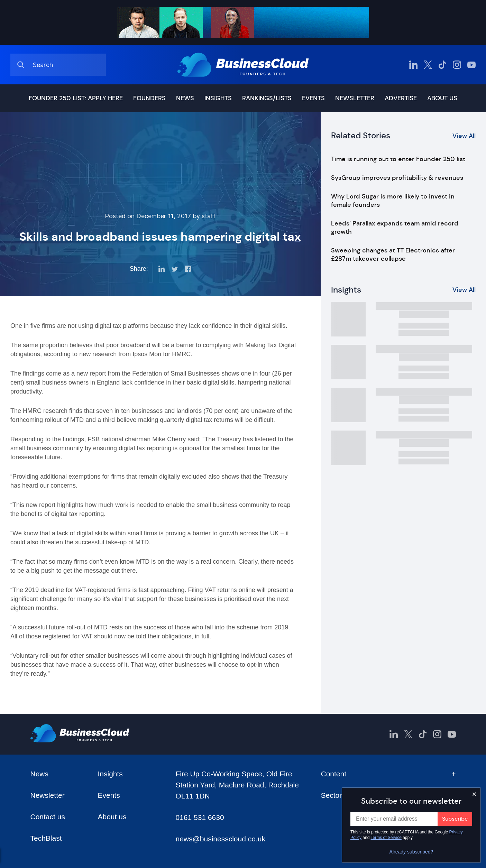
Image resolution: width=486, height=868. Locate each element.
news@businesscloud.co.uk (220, 839)
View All (464, 136)
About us (442, 98)
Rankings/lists (267, 98)
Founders (149, 98)
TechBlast (46, 838)
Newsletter (355, 98)
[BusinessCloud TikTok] (442, 65)
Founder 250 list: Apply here (76, 98)
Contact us (48, 817)
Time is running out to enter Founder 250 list (398, 159)
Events (313, 98)
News (185, 98)
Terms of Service (386, 838)
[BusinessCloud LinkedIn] (413, 65)
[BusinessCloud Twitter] (428, 65)
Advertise (401, 98)
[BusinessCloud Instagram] (457, 65)
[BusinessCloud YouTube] (471, 65)
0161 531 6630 (200, 817)
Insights (218, 98)
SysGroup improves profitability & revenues (397, 178)
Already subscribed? (411, 852)
